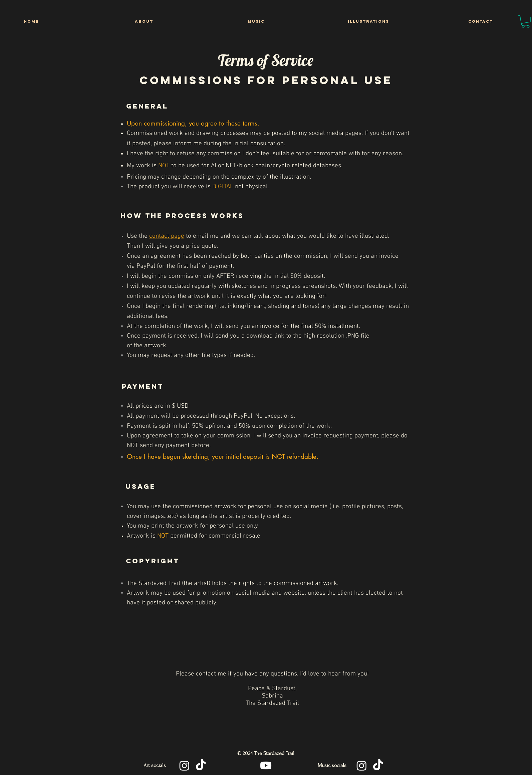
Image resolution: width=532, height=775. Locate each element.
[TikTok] (201, 765)
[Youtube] (266, 765)
